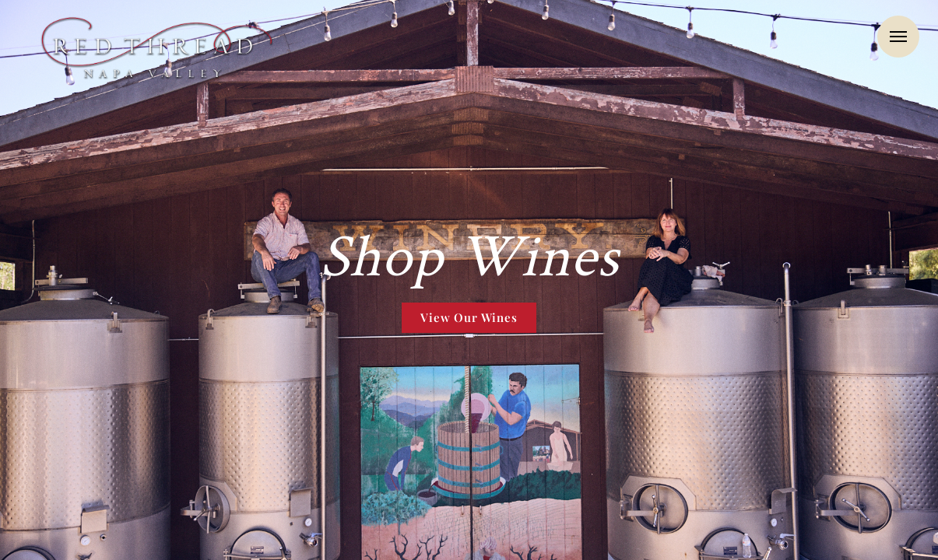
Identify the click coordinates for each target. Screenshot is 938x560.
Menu (898, 37)
